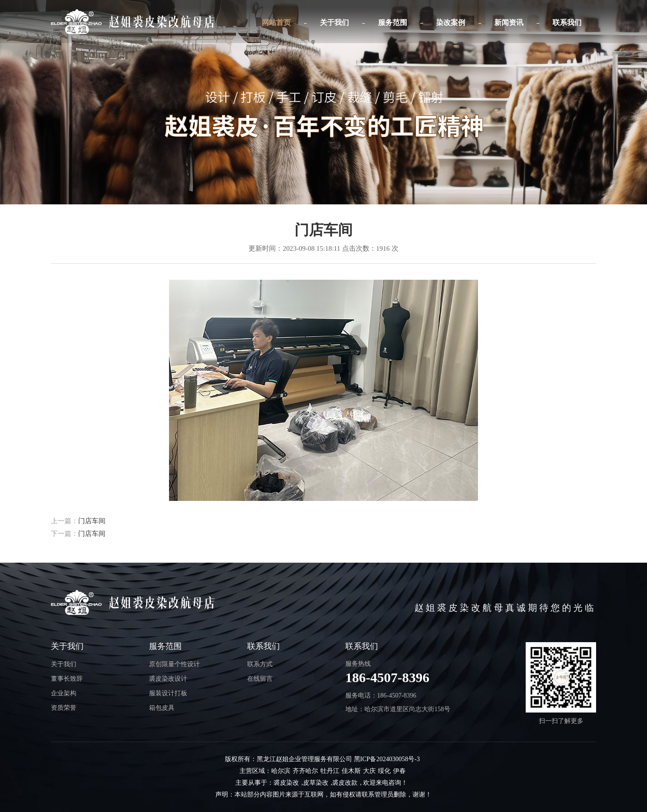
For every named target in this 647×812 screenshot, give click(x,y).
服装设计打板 (168, 693)
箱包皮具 (162, 708)
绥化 (384, 771)
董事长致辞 (67, 679)
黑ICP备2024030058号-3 (387, 759)
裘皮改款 (345, 783)
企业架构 (64, 693)
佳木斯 (351, 771)
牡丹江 (330, 771)
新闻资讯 (509, 22)
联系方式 (260, 664)
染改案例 (451, 22)
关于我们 (334, 22)
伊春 (399, 771)
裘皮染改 (286, 783)
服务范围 (393, 22)
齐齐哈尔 (305, 771)
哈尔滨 (281, 771)
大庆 (369, 771)
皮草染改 (316, 783)
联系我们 (567, 22)
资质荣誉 (64, 708)
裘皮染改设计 (168, 679)
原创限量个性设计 (174, 664)
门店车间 (92, 521)
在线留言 (260, 679)
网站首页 (276, 22)
